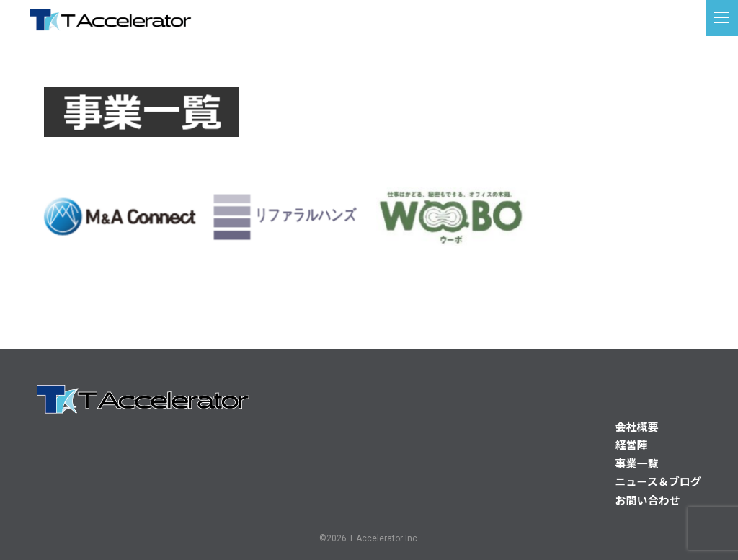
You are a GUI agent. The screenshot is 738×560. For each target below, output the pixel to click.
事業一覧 (637, 464)
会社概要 (637, 427)
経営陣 (632, 445)
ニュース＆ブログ (658, 482)
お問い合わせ (648, 501)
